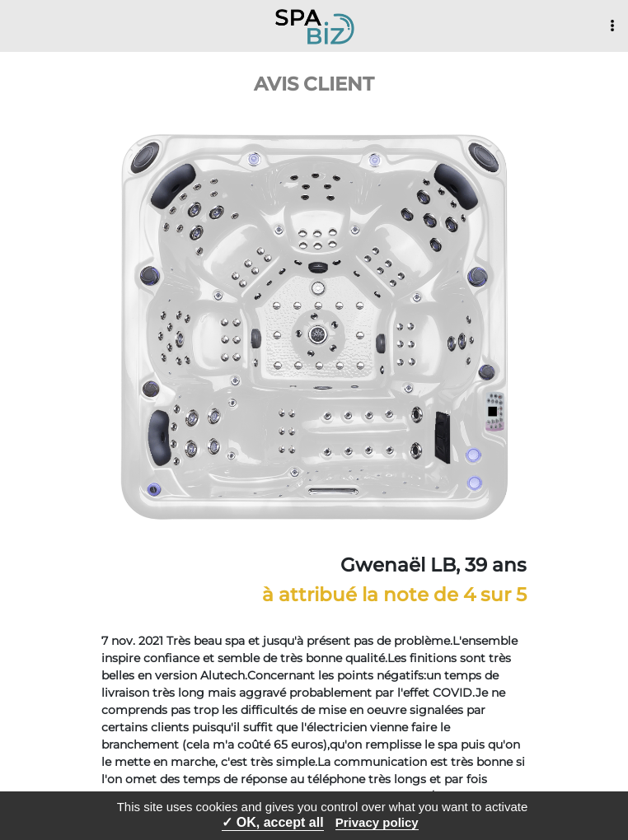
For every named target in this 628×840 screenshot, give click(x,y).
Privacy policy (377, 822)
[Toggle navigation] (612, 26)
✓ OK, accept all (272, 822)
